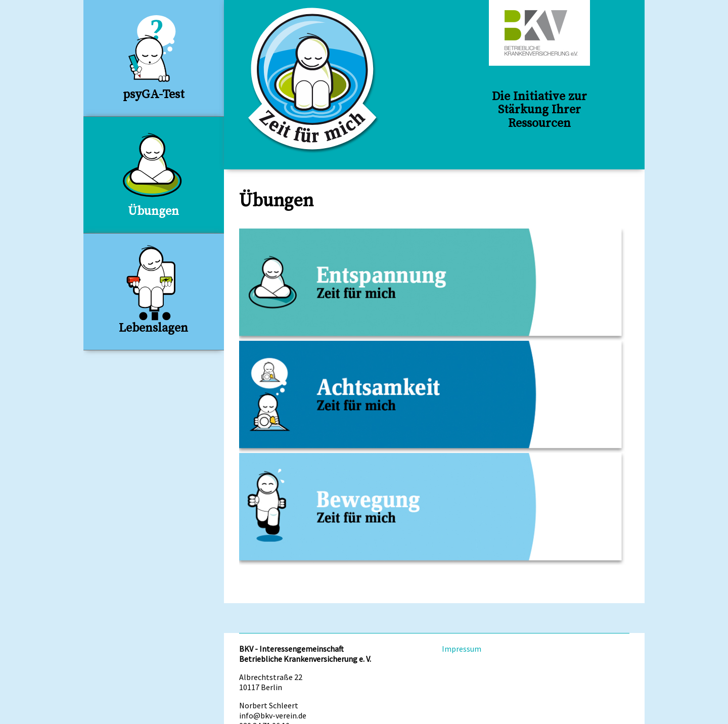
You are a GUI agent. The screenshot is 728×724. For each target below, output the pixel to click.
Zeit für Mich (313, 80)
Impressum (462, 649)
